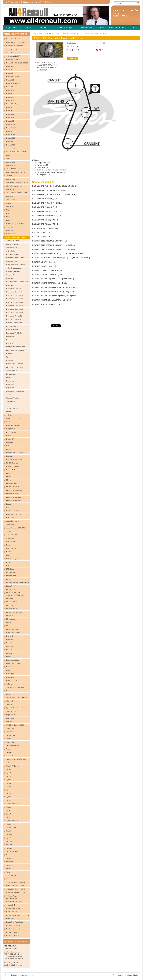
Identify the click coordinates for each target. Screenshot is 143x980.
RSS (40, 2)
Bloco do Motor (68, 34)
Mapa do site (28, 2)
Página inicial (13, 2)
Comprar (73, 58)
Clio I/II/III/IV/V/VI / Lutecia (53, 34)
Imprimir (50, 2)
